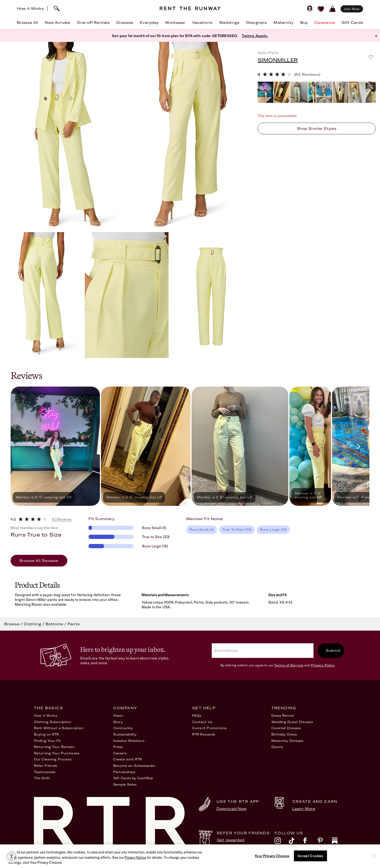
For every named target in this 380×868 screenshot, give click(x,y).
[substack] (339, 842)
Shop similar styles (317, 129)
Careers (120, 753)
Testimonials (45, 772)
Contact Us (202, 722)
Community (123, 728)
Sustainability (125, 734)
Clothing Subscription (53, 722)
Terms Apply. (255, 36)
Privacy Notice (135, 865)
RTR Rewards (204, 734)
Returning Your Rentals (54, 747)
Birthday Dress (284, 734)
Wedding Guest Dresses (292, 722)
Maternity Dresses (287, 741)
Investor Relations (129, 741)
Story (118, 722)
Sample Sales (125, 784)
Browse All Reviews (39, 561)
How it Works (30, 8)
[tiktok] (296, 842)
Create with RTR (128, 759)
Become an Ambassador (134, 766)
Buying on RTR (47, 734)
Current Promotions (209, 728)
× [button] (376, 36)
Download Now (232, 809)
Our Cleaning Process (53, 759)
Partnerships (124, 772)
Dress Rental (282, 716)
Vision (118, 716)
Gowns (277, 747)
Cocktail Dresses (286, 728)
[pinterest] (325, 842)
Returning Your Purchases (57, 753)
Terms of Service (289, 665)
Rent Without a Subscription (59, 728)
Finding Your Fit (47, 741)
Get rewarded (231, 840)
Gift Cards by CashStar (133, 778)
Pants (74, 624)
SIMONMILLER (278, 60)
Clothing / (35, 624)
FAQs (197, 716)
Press (118, 747)
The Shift (42, 778)
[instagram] (282, 842)
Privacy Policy (323, 665)
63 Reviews (62, 519)
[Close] (374, 863)
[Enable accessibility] (12, 856)
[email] (263, 651)
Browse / (14, 624)
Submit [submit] (333, 650)
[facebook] (310, 842)
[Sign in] (310, 8)
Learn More (304, 809)
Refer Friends (46, 766)
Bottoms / (57, 624)
